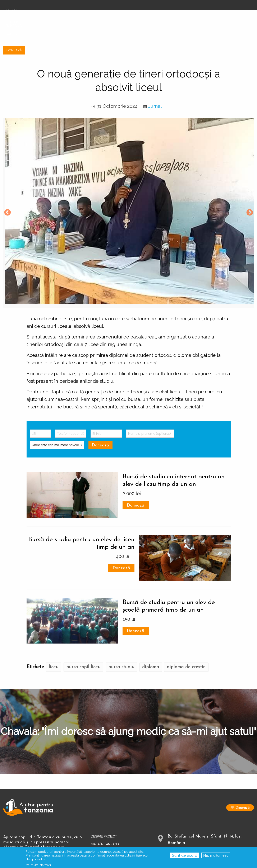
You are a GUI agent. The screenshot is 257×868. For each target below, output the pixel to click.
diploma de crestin (186, 633)
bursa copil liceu (83, 633)
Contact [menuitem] (221, 14)
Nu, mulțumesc (216, 855)
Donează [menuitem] (243, 14)
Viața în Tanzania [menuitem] (174, 14)
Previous (8, 179)
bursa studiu (121, 633)
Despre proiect (104, 803)
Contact (98, 826)
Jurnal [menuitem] (201, 14)
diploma (151, 633)
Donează (136, 472)
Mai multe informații (38, 865)
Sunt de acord (185, 855)
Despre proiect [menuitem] (140, 14)
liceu (54, 633)
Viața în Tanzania (105, 811)
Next (250, 179)
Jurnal (155, 72)
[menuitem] (28, 10)
